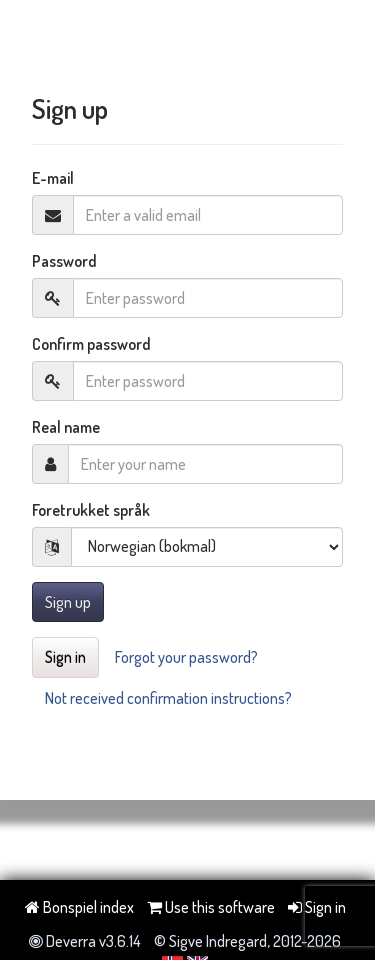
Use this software (211, 907)
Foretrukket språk (91, 510)
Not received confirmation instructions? (168, 698)
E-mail (53, 178)
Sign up (68, 602)
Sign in (65, 657)
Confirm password (91, 344)
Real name (66, 427)
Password (64, 261)
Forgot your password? (186, 657)
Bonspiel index (79, 907)
